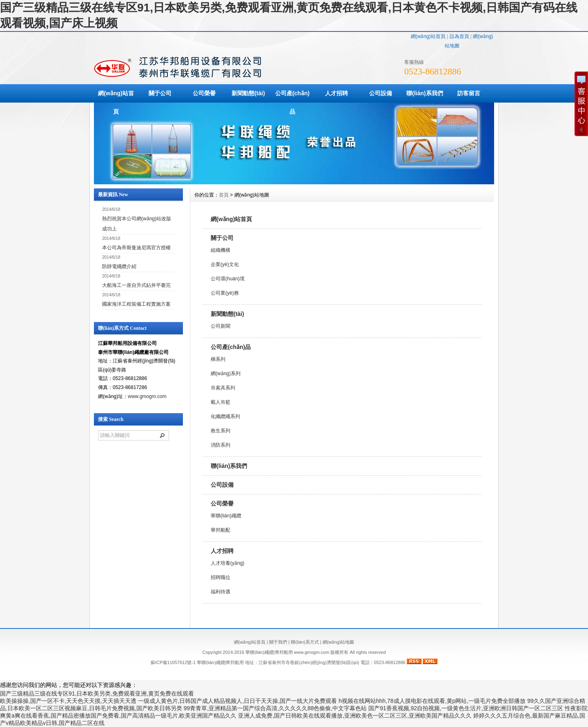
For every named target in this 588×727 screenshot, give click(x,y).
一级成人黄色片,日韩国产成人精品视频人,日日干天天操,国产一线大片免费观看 (238, 701)
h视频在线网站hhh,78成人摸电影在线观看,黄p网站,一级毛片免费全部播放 (432, 701)
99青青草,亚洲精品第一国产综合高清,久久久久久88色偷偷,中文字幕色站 (275, 708)
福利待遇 (220, 592)
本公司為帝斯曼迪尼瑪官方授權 (136, 248)
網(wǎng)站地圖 (339, 642)
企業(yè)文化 (225, 264)
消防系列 (220, 445)
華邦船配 (220, 530)
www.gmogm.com (147, 396)
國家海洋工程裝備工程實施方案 (136, 304)
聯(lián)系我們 (424, 93)
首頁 (224, 195)
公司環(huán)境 (228, 279)
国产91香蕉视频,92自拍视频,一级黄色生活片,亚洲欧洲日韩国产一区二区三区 (466, 708)
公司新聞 (220, 326)
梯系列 (218, 359)
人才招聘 (336, 93)
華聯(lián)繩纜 (226, 516)
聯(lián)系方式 (305, 642)
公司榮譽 (204, 93)
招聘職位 (220, 577)
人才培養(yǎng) (227, 563)
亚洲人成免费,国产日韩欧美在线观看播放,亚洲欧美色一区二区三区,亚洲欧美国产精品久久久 (355, 716)
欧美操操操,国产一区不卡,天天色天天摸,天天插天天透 (68, 701)
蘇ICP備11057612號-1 (173, 662)
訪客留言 (469, 93)
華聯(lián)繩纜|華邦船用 (220, 662)
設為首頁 (459, 36)
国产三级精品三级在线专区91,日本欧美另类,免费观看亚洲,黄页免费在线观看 (97, 693)
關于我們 (278, 642)
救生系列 (220, 431)
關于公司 (160, 93)
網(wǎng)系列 (226, 374)
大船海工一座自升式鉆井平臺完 (136, 285)
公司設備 (381, 93)
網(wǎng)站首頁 (428, 36)
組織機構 (220, 250)
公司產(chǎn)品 (292, 102)
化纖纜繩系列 (225, 416)
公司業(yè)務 (225, 293)
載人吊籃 (220, 402)
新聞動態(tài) (248, 93)
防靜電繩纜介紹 (119, 266)
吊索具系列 (223, 388)
